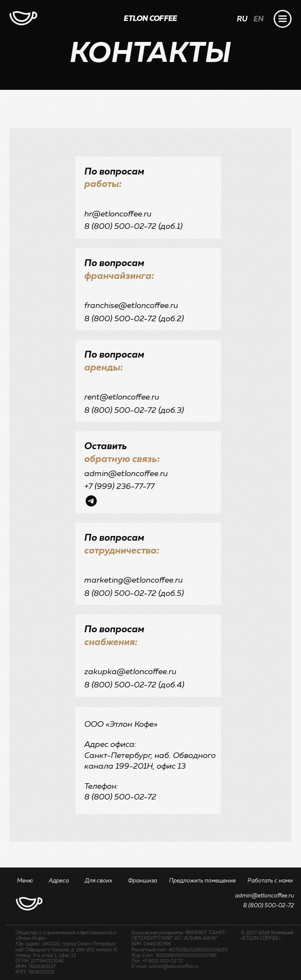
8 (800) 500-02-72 (269, 906)
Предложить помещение (203, 881)
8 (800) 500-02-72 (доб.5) (134, 594)
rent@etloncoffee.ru (122, 397)
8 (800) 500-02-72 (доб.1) (133, 226)
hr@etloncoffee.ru (118, 214)
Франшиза (143, 881)
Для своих (98, 881)
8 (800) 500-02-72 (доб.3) (134, 410)
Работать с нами (270, 881)
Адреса (59, 881)
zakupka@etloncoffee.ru (130, 672)
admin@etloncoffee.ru (126, 474)
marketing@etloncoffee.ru (134, 580)
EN (259, 19)
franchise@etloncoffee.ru (131, 306)
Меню (25, 881)
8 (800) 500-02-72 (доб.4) (134, 685)
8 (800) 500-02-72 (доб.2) (134, 319)
